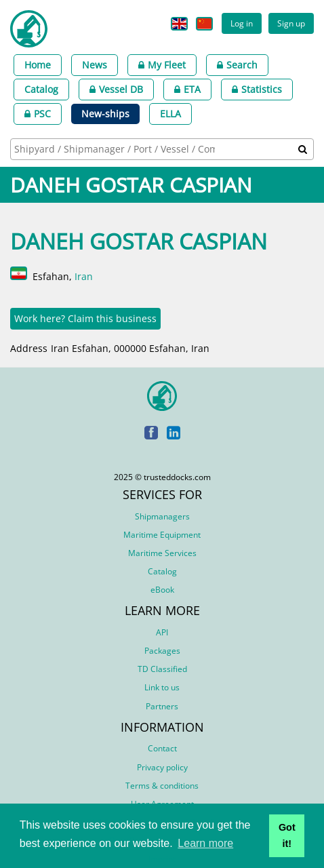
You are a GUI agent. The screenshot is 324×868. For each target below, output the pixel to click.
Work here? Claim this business (85, 318)
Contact (162, 748)
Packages (162, 651)
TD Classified (162, 669)
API (162, 632)
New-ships (105, 114)
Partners (162, 706)
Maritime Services (162, 553)
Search (237, 65)
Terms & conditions (162, 786)
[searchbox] (116, 149)
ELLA (170, 114)
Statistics (257, 89)
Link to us (162, 687)
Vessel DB (116, 89)
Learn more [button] (205, 843)
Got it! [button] (287, 835)
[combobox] (162, 149)
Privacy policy (162, 767)
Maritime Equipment (162, 535)
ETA (187, 89)
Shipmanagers (162, 516)
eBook (162, 590)
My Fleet (162, 65)
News (95, 65)
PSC (38, 114)
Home (38, 65)
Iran (84, 276)
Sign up (291, 23)
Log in (242, 23)
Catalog (41, 89)
